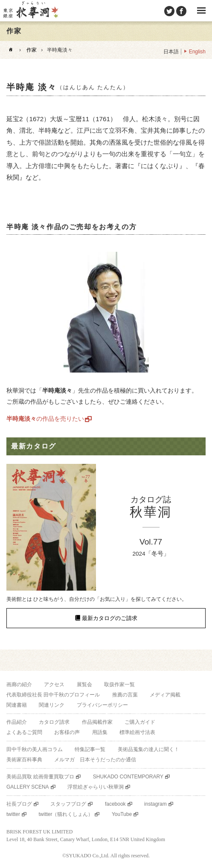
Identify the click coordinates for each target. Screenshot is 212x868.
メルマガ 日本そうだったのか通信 (95, 760)
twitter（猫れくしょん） (66, 814)
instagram (155, 804)
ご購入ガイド (140, 722)
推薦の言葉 (125, 695)
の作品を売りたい (45, 419)
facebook (115, 804)
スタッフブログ (68, 804)
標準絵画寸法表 (137, 732)
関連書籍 (17, 705)
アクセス (54, 684)
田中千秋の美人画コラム (35, 749)
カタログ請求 (54, 722)
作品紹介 (17, 722)
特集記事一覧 (90, 749)
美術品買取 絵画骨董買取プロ (40, 777)
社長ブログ (19, 804)
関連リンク (52, 705)
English (197, 52)
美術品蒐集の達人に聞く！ (148, 749)
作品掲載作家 (97, 722)
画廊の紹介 (19, 684)
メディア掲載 (165, 695)
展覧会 (84, 684)
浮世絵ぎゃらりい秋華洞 (96, 787)
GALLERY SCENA (28, 787)
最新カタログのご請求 (110, 618)
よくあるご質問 (24, 732)
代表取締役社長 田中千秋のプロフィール (53, 695)
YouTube (122, 814)
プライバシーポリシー (102, 705)
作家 (32, 50)
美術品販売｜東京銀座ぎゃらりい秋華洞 (30, 11)
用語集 (100, 732)
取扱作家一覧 (119, 684)
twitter (13, 814)
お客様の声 (67, 732)
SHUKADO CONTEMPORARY (128, 777)
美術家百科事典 (24, 760)
